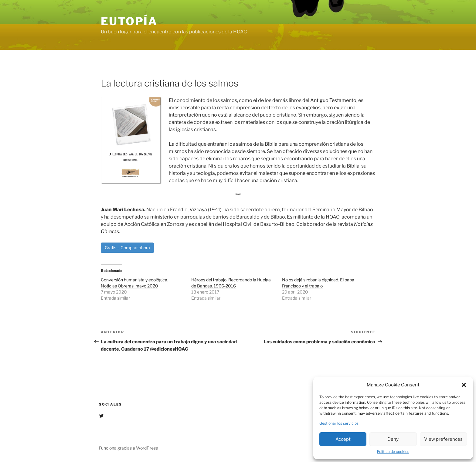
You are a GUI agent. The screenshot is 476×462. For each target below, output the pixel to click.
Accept (343, 439)
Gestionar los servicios (339, 423)
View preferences (443, 439)
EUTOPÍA (129, 21)
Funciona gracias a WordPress (128, 448)
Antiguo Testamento (333, 100)
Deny (393, 439)
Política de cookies (393, 452)
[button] (464, 385)
